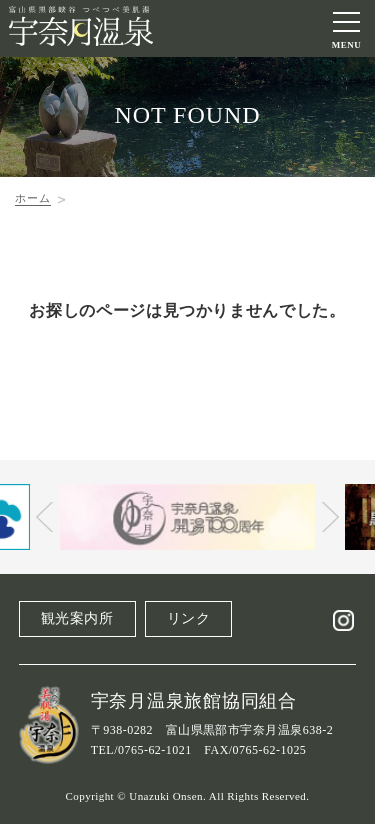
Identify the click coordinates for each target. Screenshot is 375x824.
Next (330, 517)
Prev (45, 517)
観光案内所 (77, 618)
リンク (189, 618)
